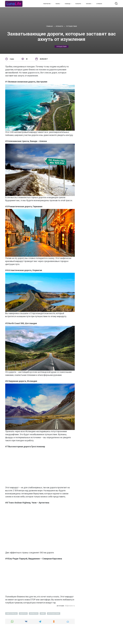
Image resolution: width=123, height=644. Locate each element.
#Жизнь (58, 4)
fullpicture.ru (70, 606)
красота (34, 613)
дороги (24, 613)
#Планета (89, 4)
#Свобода (68, 4)
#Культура (78, 4)
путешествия (61, 47)
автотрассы (12, 613)
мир (43, 613)
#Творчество (47, 4)
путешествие (54, 613)
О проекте (99, 4)
